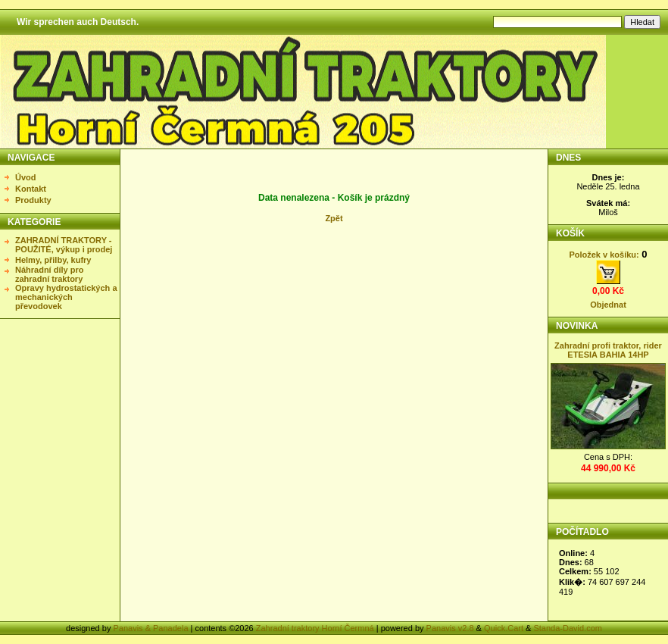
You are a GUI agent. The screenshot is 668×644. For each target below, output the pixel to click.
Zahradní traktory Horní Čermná (315, 628)
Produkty (33, 200)
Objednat (608, 305)
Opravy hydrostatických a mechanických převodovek (66, 297)
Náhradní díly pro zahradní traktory (49, 274)
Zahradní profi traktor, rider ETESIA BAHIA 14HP (608, 350)
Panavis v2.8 (450, 628)
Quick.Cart (504, 628)
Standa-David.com (568, 628)
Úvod (26, 177)
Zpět (334, 218)
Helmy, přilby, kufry (53, 260)
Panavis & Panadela (151, 628)
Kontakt (31, 189)
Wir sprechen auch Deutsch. (78, 22)
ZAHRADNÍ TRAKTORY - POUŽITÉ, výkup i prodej (64, 245)
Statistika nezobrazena (609, 577)
